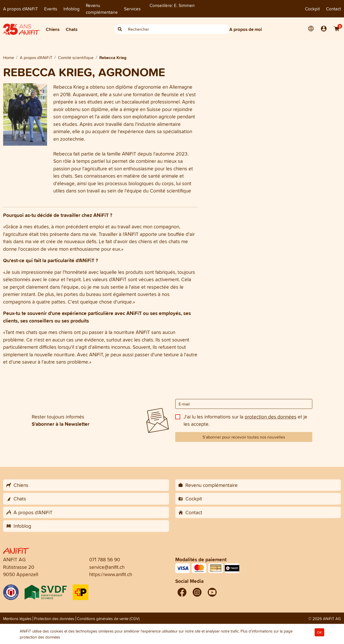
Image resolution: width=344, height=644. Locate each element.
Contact (333, 9)
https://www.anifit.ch (111, 574)
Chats (72, 29)
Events (51, 9)
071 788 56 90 (105, 559)
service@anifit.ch (107, 567)
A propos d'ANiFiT (21, 9)
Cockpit (312, 9)
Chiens (53, 29)
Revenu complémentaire (102, 9)
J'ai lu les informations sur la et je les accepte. (245, 420)
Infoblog (72, 9)
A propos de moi (246, 29)
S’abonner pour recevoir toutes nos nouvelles (244, 437)
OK (319, 632)
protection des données (271, 417)
